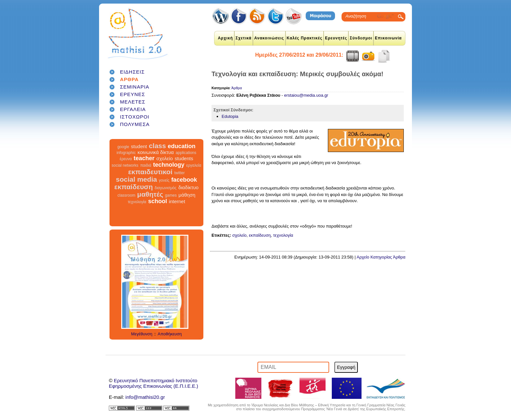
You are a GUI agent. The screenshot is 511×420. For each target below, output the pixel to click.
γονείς (164, 180)
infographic (126, 153)
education (182, 146)
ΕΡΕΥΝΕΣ (132, 94)
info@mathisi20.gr (145, 397)
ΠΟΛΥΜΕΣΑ (135, 124)
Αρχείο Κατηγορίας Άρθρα (381, 257)
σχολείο (165, 158)
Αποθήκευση (170, 334)
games (171, 195)
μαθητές (150, 194)
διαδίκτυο (188, 187)
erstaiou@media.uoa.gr (306, 95)
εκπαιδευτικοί (150, 172)
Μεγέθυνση (142, 334)
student (139, 146)
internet (177, 201)
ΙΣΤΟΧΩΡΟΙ (135, 117)
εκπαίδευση (134, 187)
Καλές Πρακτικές (305, 38)
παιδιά (146, 165)
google (123, 147)
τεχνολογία (137, 202)
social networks (125, 165)
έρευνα (126, 159)
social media (137, 179)
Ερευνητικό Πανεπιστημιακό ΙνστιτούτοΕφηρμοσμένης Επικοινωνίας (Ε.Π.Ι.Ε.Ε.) (153, 383)
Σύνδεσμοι (361, 38)
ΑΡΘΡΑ (129, 79)
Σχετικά (244, 38)
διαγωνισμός (165, 188)
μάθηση (187, 195)
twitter (180, 173)
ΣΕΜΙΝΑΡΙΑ (135, 87)
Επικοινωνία (388, 38)
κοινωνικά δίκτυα (156, 152)
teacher (144, 158)
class (158, 146)
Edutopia (230, 116)
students (184, 158)
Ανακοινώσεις (269, 38)
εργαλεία (194, 165)
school (157, 201)
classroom (127, 195)
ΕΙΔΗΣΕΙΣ (132, 72)
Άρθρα (237, 88)
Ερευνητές (336, 38)
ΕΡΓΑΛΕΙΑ (133, 109)
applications (186, 153)
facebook (184, 180)
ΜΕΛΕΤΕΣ (133, 102)
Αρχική (225, 38)
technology (169, 165)
